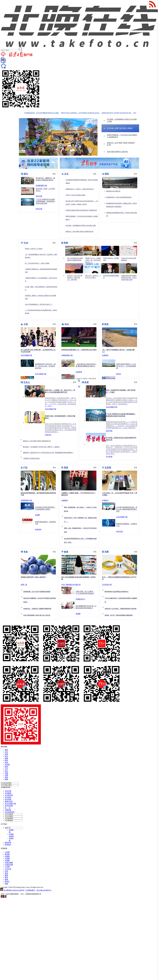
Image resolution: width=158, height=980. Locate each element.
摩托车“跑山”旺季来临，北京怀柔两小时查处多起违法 (82, 113)
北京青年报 (9, 795)
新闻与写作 (9, 801)
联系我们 (8, 845)
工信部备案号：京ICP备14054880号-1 (38, 890)
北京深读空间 (10, 812)
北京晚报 (8, 793)
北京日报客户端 (10, 804)
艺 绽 (8, 808)
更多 (54, 174)
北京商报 (8, 797)
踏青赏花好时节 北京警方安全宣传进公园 (118, 113)
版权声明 (8, 843)
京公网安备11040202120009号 (14, 890)
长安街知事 (9, 806)
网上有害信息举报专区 (15, 897)
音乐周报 (8, 799)
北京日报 (8, 791)
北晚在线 (8, 810)
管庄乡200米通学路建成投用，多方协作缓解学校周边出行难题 (39, 113)
